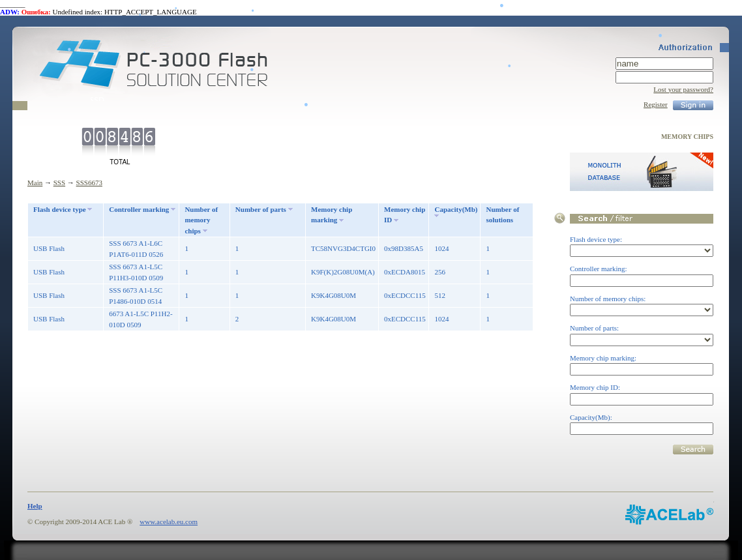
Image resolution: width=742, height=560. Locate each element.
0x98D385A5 (404, 248)
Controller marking (139, 209)
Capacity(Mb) (456, 209)
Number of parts (261, 209)
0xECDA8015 (405, 272)
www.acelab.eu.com (169, 522)
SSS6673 (89, 183)
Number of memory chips (201, 220)
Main (35, 183)
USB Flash (49, 248)
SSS (59, 183)
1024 (441, 248)
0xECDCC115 (405, 295)
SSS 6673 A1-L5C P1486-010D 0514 (136, 296)
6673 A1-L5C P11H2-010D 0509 (141, 319)
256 (440, 272)
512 (440, 295)
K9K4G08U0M (334, 295)
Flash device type (60, 209)
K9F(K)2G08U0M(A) (343, 272)
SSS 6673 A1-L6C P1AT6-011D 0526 (136, 249)
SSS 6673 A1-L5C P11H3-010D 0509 (136, 272)
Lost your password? (683, 89)
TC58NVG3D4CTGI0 (343, 248)
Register (656, 104)
